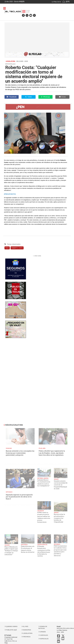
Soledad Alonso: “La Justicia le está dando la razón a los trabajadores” (44, 483)
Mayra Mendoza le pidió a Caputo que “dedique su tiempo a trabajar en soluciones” (11, 551)
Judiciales (43, 635)
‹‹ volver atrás (37, 256)
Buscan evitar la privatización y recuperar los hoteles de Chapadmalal (59, 518)
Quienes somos (11, 626)
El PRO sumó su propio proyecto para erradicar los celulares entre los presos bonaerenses (44, 517)
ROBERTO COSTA (17, 248)
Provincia (26, 637)
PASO (7, 248)
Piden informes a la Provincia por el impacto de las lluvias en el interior (28, 549)
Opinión (42, 632)
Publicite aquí (11, 630)
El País (25, 626)
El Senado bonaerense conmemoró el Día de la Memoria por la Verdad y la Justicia (44, 551)
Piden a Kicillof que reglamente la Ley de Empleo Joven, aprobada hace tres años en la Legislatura (52, 453)
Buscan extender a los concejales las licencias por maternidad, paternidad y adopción (20, 453)
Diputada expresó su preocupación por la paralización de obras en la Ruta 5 (19, 497)
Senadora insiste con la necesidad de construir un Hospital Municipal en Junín (61, 485)
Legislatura (27, 633)
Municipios (26, 630)
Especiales (43, 639)
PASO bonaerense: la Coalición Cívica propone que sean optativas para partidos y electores (60, 551)
